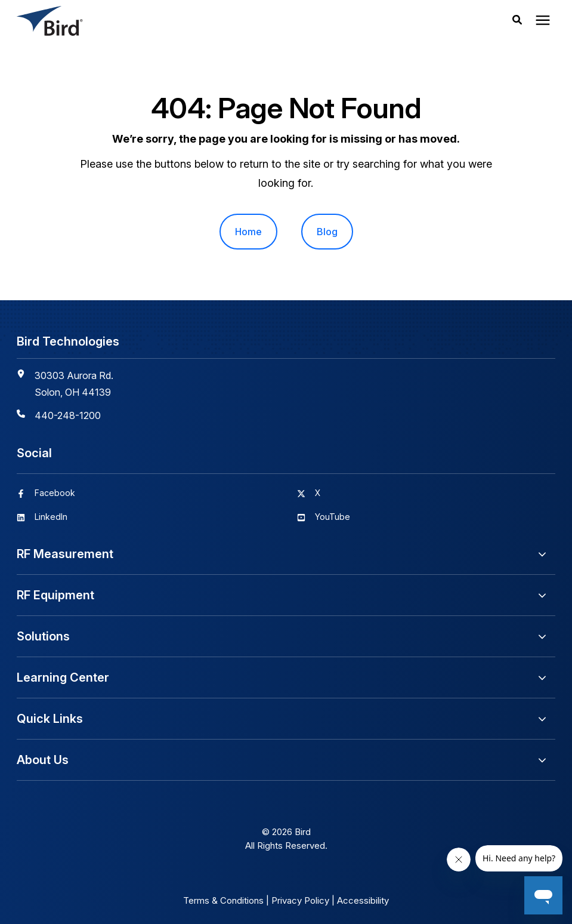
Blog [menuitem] (327, 232)
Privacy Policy (300, 900)
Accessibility (363, 900)
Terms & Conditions (223, 900)
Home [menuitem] (248, 232)
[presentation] (543, 21)
